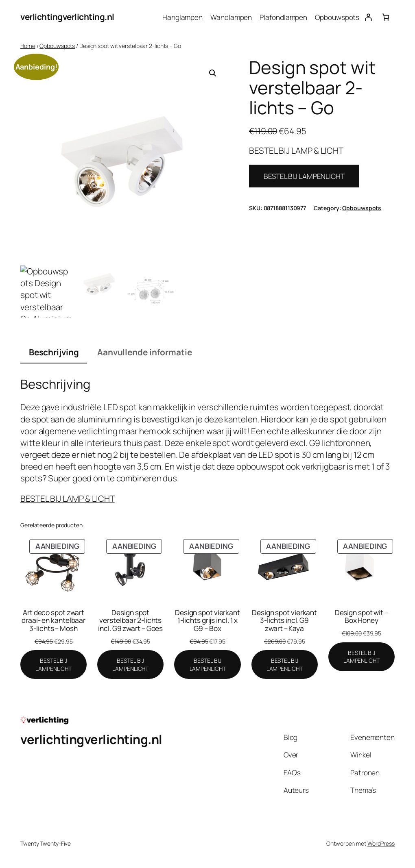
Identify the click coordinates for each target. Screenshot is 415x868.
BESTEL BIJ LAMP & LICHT (68, 498)
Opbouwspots (57, 46)
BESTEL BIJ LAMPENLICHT (304, 176)
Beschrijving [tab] (54, 352)
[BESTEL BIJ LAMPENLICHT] (54, 665)
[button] (213, 73)
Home (28, 46)
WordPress (381, 843)
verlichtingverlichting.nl (67, 17)
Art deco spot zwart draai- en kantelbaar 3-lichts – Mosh (54, 621)
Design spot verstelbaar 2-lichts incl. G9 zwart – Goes (130, 621)
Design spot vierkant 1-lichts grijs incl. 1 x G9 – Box (207, 621)
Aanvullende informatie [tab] (145, 352)
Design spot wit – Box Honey (361, 617)
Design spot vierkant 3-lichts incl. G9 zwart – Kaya (284, 621)
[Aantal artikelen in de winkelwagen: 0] (386, 17)
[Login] (368, 17)
